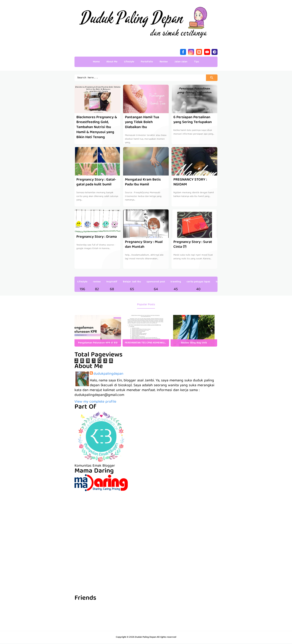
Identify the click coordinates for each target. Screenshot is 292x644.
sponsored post (156, 282)
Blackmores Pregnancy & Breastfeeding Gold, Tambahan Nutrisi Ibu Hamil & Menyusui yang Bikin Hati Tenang (97, 128)
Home (96, 62)
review (97, 282)
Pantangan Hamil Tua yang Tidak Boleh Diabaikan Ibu (142, 123)
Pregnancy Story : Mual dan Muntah (144, 245)
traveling (176, 282)
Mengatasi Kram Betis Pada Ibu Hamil (143, 183)
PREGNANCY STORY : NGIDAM (190, 183)
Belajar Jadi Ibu (132, 282)
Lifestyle (82, 282)
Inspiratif (112, 282)
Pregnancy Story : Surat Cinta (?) (193, 245)
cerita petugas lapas (198, 282)
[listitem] (98, 331)
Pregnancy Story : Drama (97, 237)
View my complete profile (95, 402)
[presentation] (211, 331)
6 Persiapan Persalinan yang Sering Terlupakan (193, 120)
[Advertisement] (146, 518)
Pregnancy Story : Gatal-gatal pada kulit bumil (96, 183)
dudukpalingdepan (108, 374)
